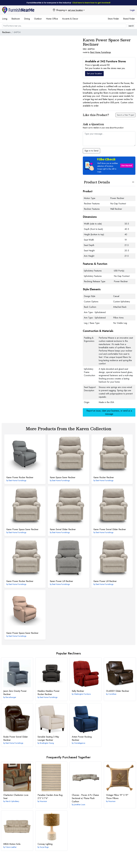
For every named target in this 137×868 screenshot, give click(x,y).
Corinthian (112, 694)
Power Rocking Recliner (82, 738)
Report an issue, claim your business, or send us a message (109, 412)
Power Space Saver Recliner (22, 529)
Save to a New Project (125, 115)
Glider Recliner (118, 691)
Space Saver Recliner (63, 477)
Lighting (45, 844)
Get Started (127, 166)
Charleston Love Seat (16, 797)
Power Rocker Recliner (20, 477)
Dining (27, 19)
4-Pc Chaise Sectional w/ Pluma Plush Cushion (85, 798)
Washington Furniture (82, 694)
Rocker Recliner (104, 477)
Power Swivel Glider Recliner (110, 529)
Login (132, 10)
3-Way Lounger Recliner (48, 738)
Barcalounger (11, 697)
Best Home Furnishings (101, 52)
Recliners (6, 32)
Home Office (52, 19)
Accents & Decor (70, 19)
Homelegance (80, 743)
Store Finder (113, 19)
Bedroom (16, 19)
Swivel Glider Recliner (63, 529)
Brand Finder (129, 19)
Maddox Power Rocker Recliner (49, 693)
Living (5, 19)
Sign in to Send (91, 151)
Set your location (94, 73)
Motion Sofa (12, 844)
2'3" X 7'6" (50, 797)
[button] (109, 166)
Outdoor (38, 19)
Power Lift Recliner (61, 581)
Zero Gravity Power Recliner (15, 693)
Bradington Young (47, 743)
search (131, 26)
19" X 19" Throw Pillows (117, 797)
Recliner (78, 691)
